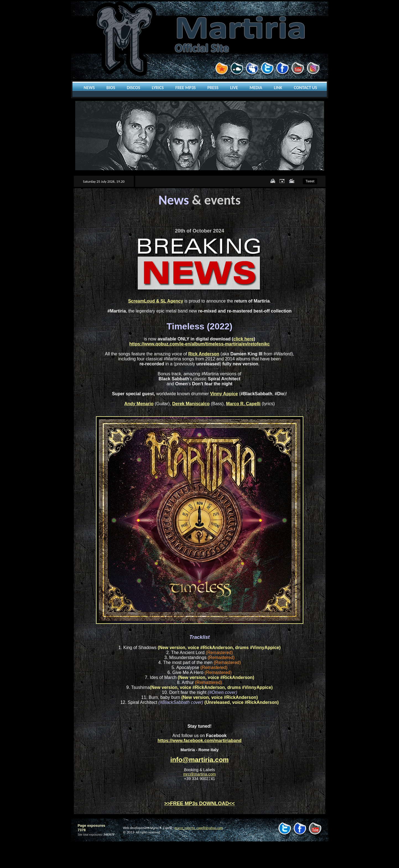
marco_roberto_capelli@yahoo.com (199, 828)
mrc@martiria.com (200, 774)
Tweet (310, 181)
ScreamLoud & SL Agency (156, 301)
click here (244, 339)
